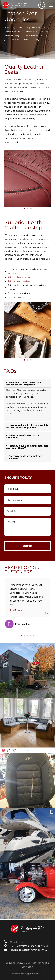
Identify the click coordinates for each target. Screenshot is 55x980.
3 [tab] (28, 635)
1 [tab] (22, 635)
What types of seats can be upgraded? (23, 437)
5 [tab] (33, 635)
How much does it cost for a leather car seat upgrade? (23, 383)
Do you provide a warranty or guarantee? (24, 457)
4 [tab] (31, 635)
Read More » (16, 610)
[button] (51, 5)
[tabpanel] (27, 603)
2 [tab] (25, 635)
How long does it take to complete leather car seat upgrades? (27, 426)
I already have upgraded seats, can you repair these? (27, 447)
